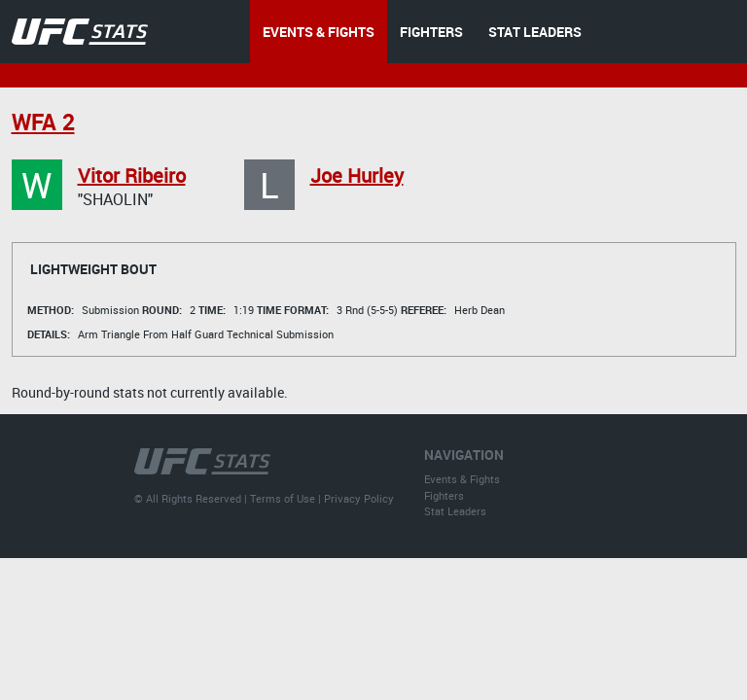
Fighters (444, 495)
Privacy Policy (359, 498)
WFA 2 (43, 122)
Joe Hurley (357, 175)
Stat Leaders (455, 511)
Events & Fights (462, 479)
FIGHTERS (431, 32)
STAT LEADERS (535, 32)
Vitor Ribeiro (132, 175)
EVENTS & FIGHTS (319, 32)
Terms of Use (283, 498)
